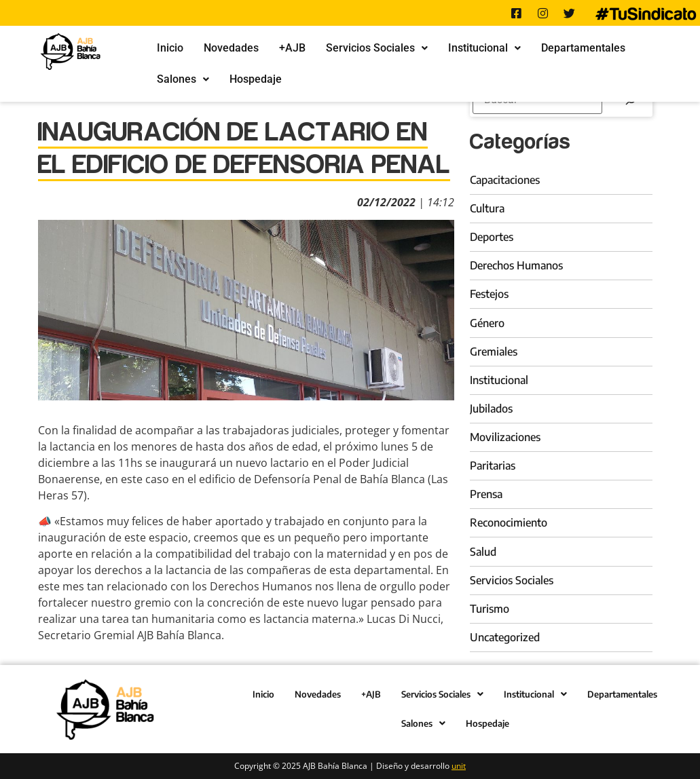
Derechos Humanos (516, 265)
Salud (483, 552)
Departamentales (583, 48)
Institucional (484, 48)
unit (459, 766)
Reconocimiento (509, 522)
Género (487, 323)
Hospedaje (256, 79)
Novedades (231, 48)
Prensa (486, 494)
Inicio (170, 48)
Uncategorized (505, 637)
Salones (183, 79)
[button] (377, 48)
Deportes (492, 237)
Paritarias (493, 465)
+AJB (292, 48)
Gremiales (494, 351)
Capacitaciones (505, 180)
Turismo (490, 609)
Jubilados (491, 408)
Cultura (487, 208)
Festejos (489, 294)
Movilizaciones (505, 437)
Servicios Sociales (377, 48)
